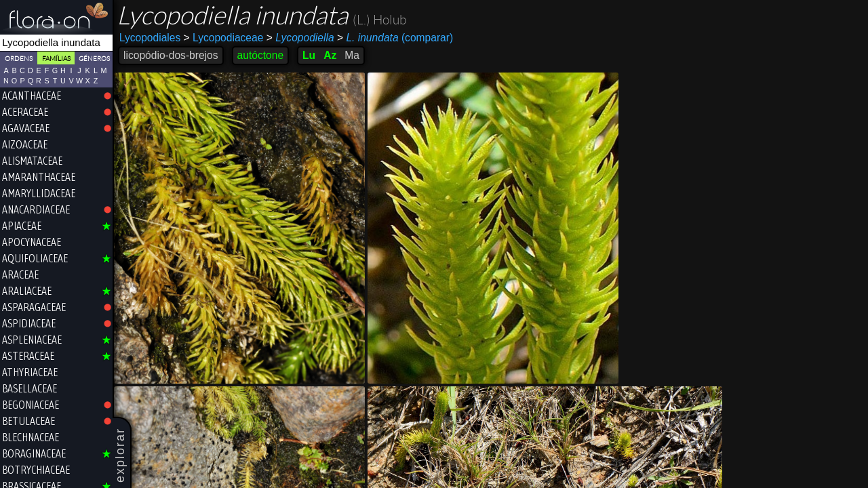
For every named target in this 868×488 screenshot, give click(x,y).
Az (330, 55)
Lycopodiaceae (224, 38)
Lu (309, 55)
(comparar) (395, 38)
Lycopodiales (150, 38)
